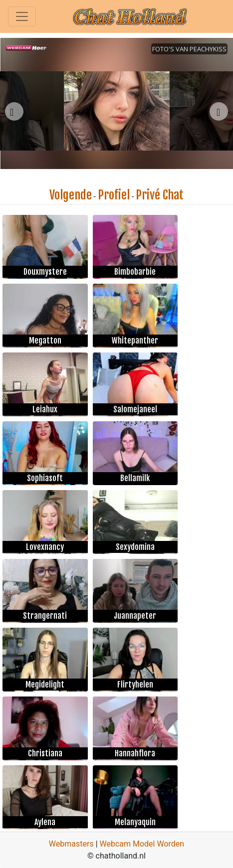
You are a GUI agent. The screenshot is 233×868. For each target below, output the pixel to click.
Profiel (114, 195)
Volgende (71, 195)
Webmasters (71, 844)
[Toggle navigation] (22, 16)
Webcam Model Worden (142, 844)
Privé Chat (160, 195)
